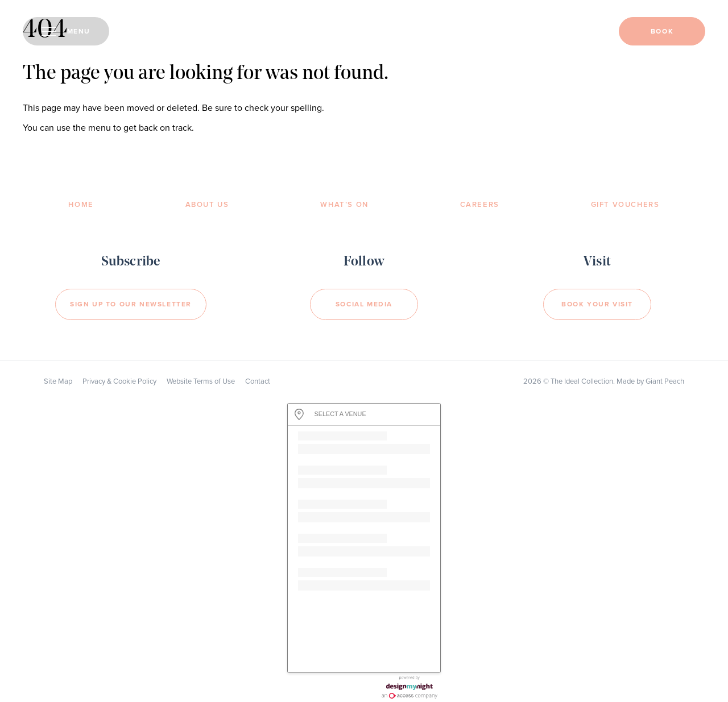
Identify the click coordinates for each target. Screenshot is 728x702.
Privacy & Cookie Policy (119, 381)
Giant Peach (665, 381)
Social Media (364, 304)
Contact (258, 381)
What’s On (344, 205)
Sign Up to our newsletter (131, 304)
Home (81, 205)
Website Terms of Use (201, 381)
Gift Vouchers (625, 205)
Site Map (58, 381)
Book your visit (597, 304)
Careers (480, 205)
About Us (207, 205)
